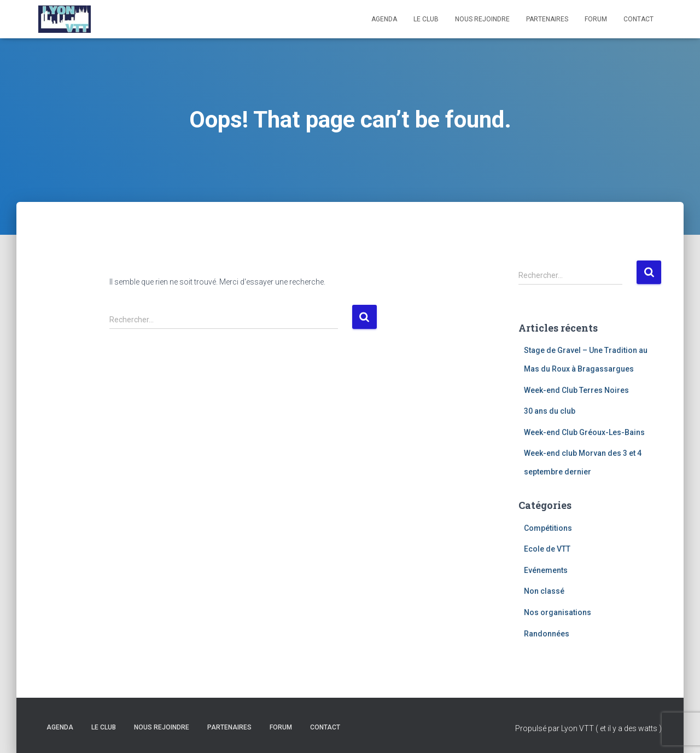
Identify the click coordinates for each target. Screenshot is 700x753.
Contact (638, 19)
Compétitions (548, 528)
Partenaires (547, 19)
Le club (426, 19)
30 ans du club (550, 411)
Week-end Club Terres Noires (576, 390)
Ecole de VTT (547, 549)
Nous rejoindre (482, 19)
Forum (596, 19)
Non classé (544, 591)
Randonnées (547, 634)
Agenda (384, 19)
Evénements (546, 570)
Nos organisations (558, 612)
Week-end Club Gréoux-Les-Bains (584, 432)
